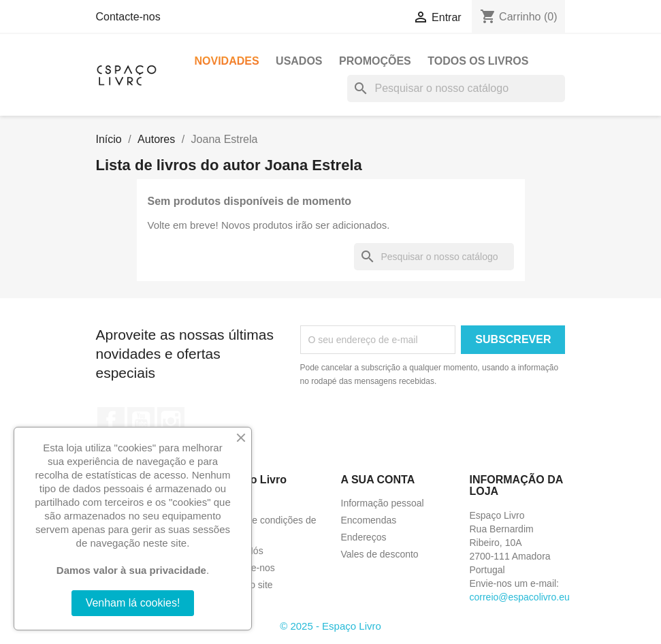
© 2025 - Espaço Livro (330, 626)
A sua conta (378, 480)
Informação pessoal (383, 503)
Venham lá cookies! (133, 603)
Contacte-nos (128, 17)
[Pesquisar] (456, 88)
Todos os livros (478, 61)
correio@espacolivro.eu (520, 597)
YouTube (141, 421)
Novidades (227, 61)
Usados (299, 61)
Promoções (375, 61)
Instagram (171, 421)
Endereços (364, 537)
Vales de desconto (380, 554)
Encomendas (369, 520)
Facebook (111, 421)
